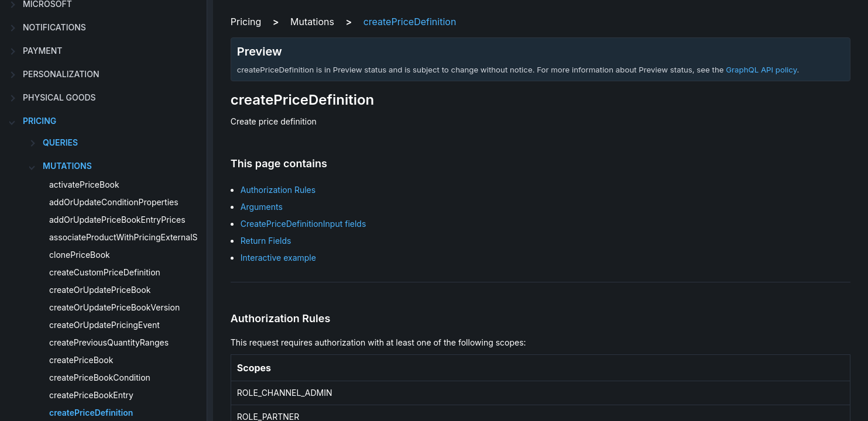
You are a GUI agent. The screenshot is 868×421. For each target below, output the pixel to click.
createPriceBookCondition (100, 377)
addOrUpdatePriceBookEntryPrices (117, 220)
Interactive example (278, 258)
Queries (60, 142)
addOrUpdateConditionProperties (114, 202)
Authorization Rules (278, 190)
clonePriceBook (80, 255)
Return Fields (266, 241)
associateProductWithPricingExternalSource (134, 237)
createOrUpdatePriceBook (100, 290)
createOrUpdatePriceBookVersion (114, 307)
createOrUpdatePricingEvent (104, 325)
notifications (54, 27)
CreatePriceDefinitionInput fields (303, 224)
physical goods (59, 97)
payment (42, 51)
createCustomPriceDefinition (105, 272)
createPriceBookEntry (91, 395)
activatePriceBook (84, 184)
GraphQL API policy (761, 70)
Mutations (67, 166)
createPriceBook (81, 360)
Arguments (262, 207)
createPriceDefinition (91, 413)
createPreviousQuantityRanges (109, 342)
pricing (40, 121)
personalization (61, 74)
